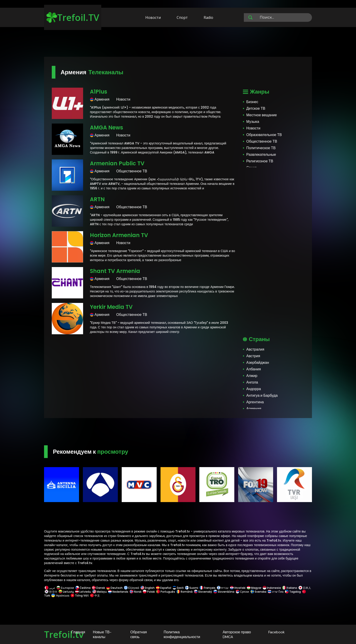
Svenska (258, 592)
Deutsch (114, 588)
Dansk (98, 588)
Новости (153, 17)
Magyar (254, 588)
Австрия (253, 356)
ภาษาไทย (276, 592)
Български (65, 588)
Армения (254, 409)
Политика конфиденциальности (182, 634)
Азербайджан (258, 363)
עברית (223, 588)
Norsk (136, 592)
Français (208, 588)
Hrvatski (238, 588)
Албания (254, 369)
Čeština (83, 588)
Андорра (254, 389)
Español (164, 588)
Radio (208, 17)
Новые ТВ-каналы (102, 634)
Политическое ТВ (261, 148)
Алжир (252, 376)
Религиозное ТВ (260, 161)
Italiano (290, 588)
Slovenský (203, 592)
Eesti (178, 588)
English (148, 588)
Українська (60, 596)
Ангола (252, 382)
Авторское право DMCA (237, 634)
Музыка (253, 122)
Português (166, 592)
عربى (50, 588)
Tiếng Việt (80, 596)
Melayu (100, 592)
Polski (149, 592)
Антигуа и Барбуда (262, 395)
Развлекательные (261, 155)
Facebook (277, 632)
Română (184, 592)
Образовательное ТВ (264, 135)
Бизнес (252, 102)
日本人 (304, 588)
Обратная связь (139, 634)
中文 (95, 596)
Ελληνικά (132, 588)
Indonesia (272, 588)
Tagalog (293, 592)
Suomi (192, 588)
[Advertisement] (178, 43)
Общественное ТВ (262, 141)
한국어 (51, 592)
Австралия (255, 349)
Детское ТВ (256, 108)
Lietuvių (66, 592)
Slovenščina (224, 592)
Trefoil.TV (73, 17)
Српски (242, 592)
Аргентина (255, 402)
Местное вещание (262, 115)
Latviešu (83, 592)
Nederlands (118, 592)
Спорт (182, 17)
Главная (78, 632)
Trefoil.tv (64, 634)
